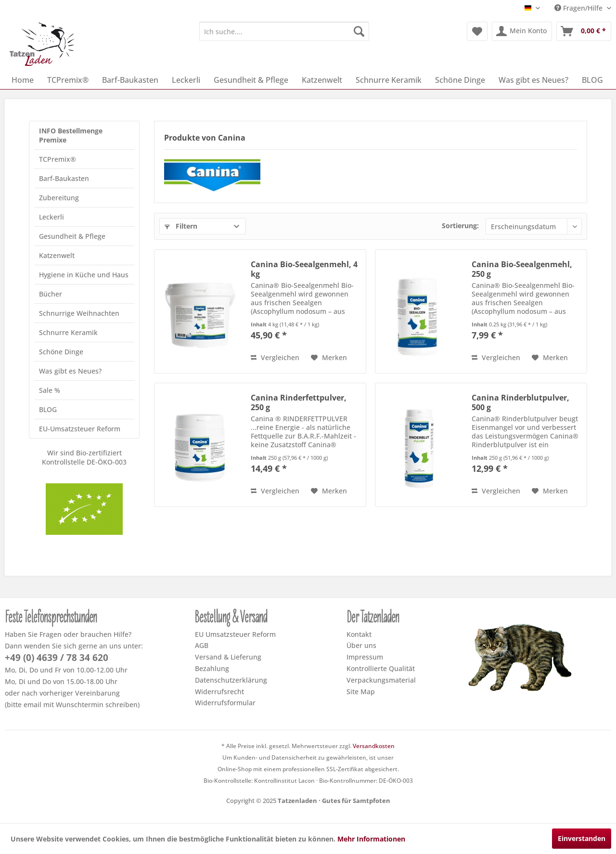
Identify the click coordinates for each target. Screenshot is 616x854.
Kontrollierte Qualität (381, 668)
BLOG (48, 409)
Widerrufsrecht (219, 692)
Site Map (361, 692)
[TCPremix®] (68, 80)
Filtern (181, 226)
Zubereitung (59, 198)
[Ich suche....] (284, 31)
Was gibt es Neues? (70, 371)
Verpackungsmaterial (381, 680)
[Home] (23, 80)
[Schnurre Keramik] (389, 80)
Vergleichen (275, 357)
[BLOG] (592, 80)
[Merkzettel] (477, 31)
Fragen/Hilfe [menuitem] (579, 8)
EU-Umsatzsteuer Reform (80, 429)
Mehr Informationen (371, 839)
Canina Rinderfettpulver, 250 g (299, 402)
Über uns (361, 645)
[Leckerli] (186, 80)
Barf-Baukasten (64, 178)
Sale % (50, 390)
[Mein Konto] (522, 31)
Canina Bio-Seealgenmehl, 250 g (522, 269)
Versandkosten (374, 746)
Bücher (51, 294)
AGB (202, 645)
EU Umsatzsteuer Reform (235, 634)
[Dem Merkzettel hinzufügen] (329, 358)
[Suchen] (359, 31)
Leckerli (51, 217)
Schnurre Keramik (68, 332)
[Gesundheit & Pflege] (251, 80)
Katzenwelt (57, 255)
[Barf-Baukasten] (130, 80)
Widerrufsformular (225, 703)
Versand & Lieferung (228, 657)
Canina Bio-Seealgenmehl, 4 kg (304, 269)
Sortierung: (460, 226)
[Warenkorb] (584, 31)
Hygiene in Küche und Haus (84, 275)
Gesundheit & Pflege (72, 236)
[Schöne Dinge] (460, 80)
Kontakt (359, 634)
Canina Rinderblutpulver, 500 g (520, 402)
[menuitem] (284, 31)
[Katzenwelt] (322, 80)
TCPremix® (58, 159)
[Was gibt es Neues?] (533, 80)
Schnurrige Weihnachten (79, 313)
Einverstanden (582, 838)
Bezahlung (212, 668)
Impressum (365, 657)
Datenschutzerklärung (231, 680)
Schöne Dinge (61, 352)
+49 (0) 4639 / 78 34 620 (57, 658)
